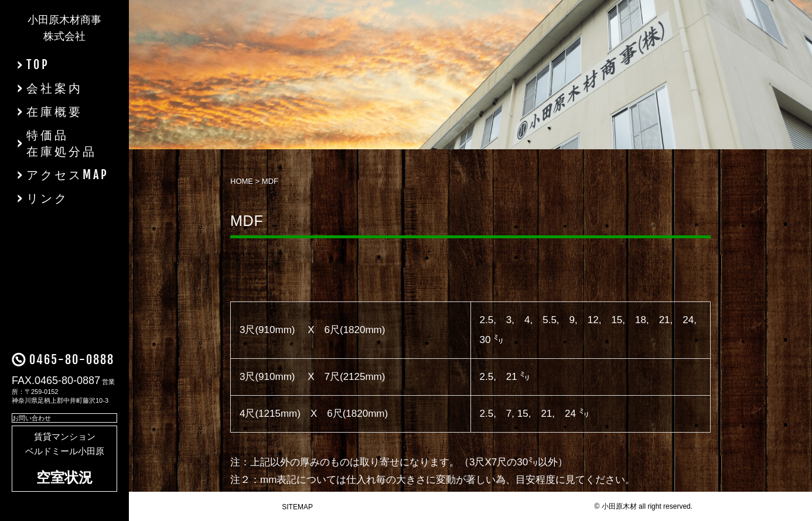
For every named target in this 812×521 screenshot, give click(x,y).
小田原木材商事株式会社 (64, 28)
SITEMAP (297, 507)
